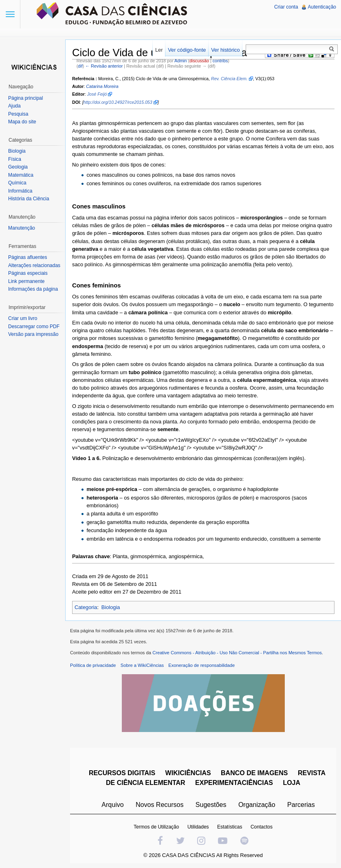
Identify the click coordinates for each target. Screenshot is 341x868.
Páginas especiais (28, 273)
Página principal (25, 98)
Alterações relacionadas (34, 265)
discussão (199, 61)
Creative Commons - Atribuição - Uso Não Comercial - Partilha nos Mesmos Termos (237, 653)
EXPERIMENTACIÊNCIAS (234, 783)
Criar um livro (23, 318)
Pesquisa (18, 114)
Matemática (21, 175)
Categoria (86, 607)
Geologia (18, 167)
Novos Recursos (159, 805)
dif (80, 66)
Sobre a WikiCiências (142, 665)
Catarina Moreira (102, 86)
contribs (220, 61)
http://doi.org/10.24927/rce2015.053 (118, 102)
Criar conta (286, 7)
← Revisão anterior (104, 66)
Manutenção (22, 228)
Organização (257, 805)
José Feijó (97, 94)
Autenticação (322, 7)
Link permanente (26, 281)
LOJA (291, 783)
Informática (20, 191)
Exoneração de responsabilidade (201, 665)
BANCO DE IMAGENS (254, 773)
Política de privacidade (93, 665)
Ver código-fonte (187, 50)
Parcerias (301, 805)
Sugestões (211, 805)
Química (17, 183)
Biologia (111, 607)
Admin (180, 61)
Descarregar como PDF (34, 327)
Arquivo (112, 805)
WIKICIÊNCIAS (188, 773)
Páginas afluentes (27, 257)
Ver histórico (225, 50)
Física (15, 159)
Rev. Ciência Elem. (229, 79)
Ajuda (14, 106)
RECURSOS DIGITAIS (122, 773)
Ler (159, 50)
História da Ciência (29, 199)
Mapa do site (22, 122)
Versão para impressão (33, 334)
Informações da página (33, 289)
